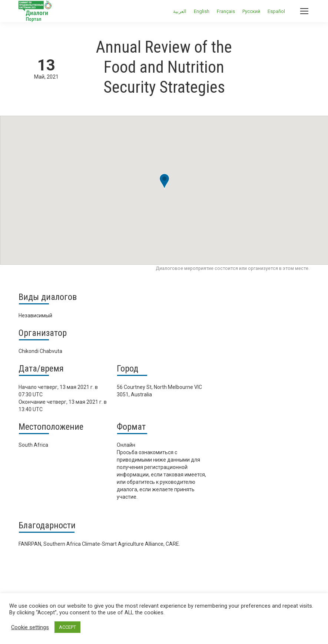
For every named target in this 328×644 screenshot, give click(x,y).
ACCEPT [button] (67, 627)
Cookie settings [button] (30, 627)
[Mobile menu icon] (304, 11)
